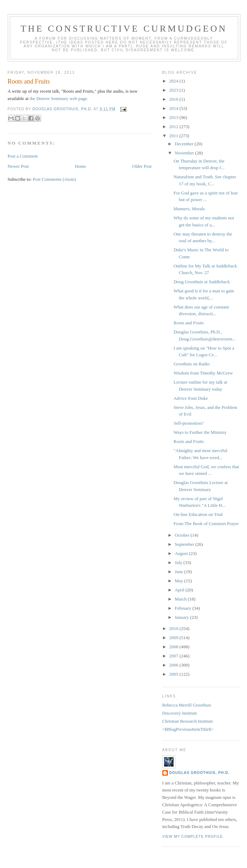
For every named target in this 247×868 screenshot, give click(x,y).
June (179, 572)
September (185, 544)
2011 (174, 136)
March (181, 599)
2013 (174, 117)
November (185, 153)
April (180, 590)
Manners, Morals (189, 209)
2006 (174, 665)
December (185, 144)
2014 (174, 108)
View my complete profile (193, 837)
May (179, 581)
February (183, 608)
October (183, 535)
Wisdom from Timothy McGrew (203, 373)
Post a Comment (23, 156)
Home (80, 166)
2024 (174, 81)
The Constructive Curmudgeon (124, 29)
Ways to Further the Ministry (200, 432)
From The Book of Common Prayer (206, 524)
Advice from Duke (191, 398)
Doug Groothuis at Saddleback (202, 282)
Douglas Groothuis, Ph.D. (200, 773)
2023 (174, 90)
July (179, 562)
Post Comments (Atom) (54, 179)
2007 (174, 656)
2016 (174, 99)
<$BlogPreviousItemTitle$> (188, 729)
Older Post (142, 166)
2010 (174, 628)
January (182, 617)
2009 (174, 638)
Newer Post (18, 166)
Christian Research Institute (188, 721)
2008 (174, 647)
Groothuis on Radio (192, 364)
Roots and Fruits (189, 323)
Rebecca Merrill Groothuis (187, 705)
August (182, 553)
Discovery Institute (180, 713)
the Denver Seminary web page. (58, 98)
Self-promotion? (188, 423)
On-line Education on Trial (198, 514)
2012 (174, 127)
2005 (174, 674)
